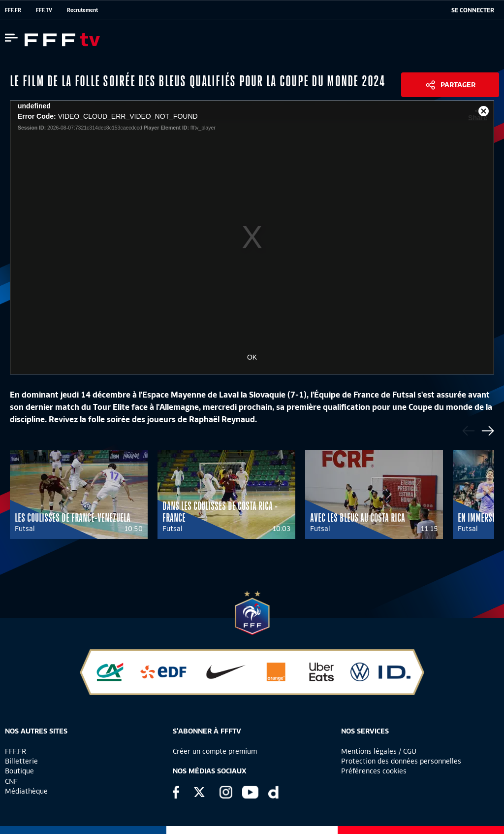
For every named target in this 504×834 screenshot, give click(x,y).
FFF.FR (13, 10)
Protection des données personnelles (401, 761)
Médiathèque (26, 791)
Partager (458, 85)
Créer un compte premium (215, 751)
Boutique (19, 771)
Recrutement (82, 10)
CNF (11, 781)
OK (252, 357)
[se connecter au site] (473, 10)
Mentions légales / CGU (379, 751)
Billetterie (21, 761)
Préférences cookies (374, 771)
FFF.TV (44, 10)
